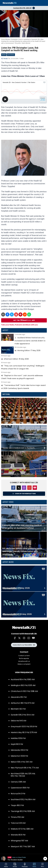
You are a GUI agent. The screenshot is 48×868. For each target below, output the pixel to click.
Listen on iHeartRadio (24, 859)
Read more (24, 339)
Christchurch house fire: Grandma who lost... (19, 474)
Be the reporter (24, 658)
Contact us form (24, 656)
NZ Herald (4, 59)
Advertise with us (24, 661)
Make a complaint (24, 664)
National (6, 394)
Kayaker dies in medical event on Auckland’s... (19, 448)
